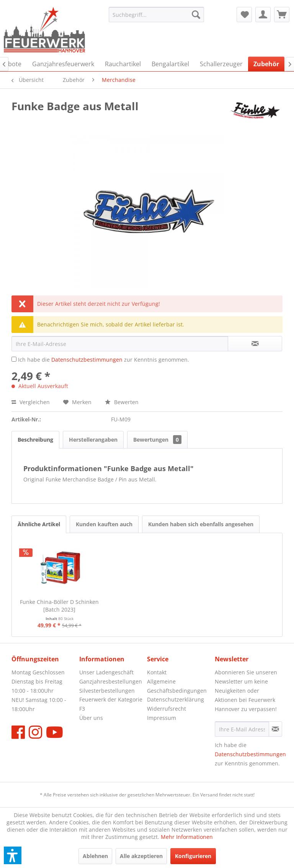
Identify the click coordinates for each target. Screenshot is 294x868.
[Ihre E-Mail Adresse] (242, 729)
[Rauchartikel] (123, 64)
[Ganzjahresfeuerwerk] (63, 64)
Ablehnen (95, 856)
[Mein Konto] (263, 15)
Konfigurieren (193, 856)
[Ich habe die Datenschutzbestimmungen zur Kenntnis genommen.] (14, 359)
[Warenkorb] (282, 15)
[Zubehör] (266, 64)
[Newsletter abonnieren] (275, 729)
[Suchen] (196, 15)
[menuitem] (157, 15)
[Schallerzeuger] (221, 64)
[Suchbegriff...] (157, 15)
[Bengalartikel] (170, 64)
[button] (13, 855)
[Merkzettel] (244, 15)
